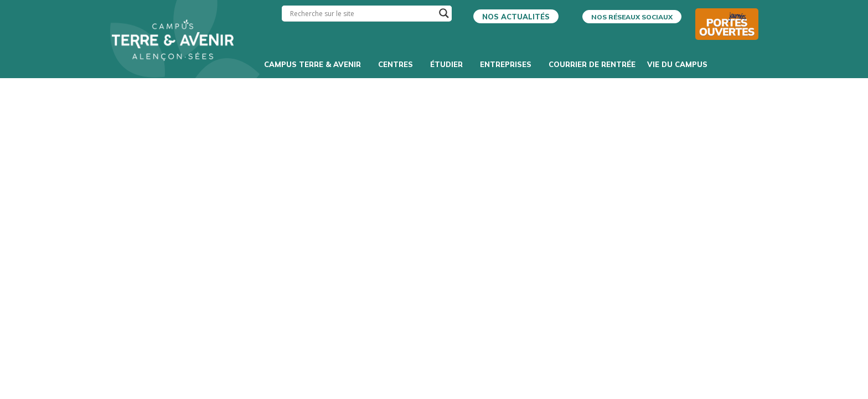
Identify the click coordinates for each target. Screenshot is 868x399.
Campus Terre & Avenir (315, 64)
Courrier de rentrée (592, 64)
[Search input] (362, 14)
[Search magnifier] (444, 13)
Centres (398, 64)
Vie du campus (680, 64)
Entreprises (508, 64)
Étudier (449, 64)
